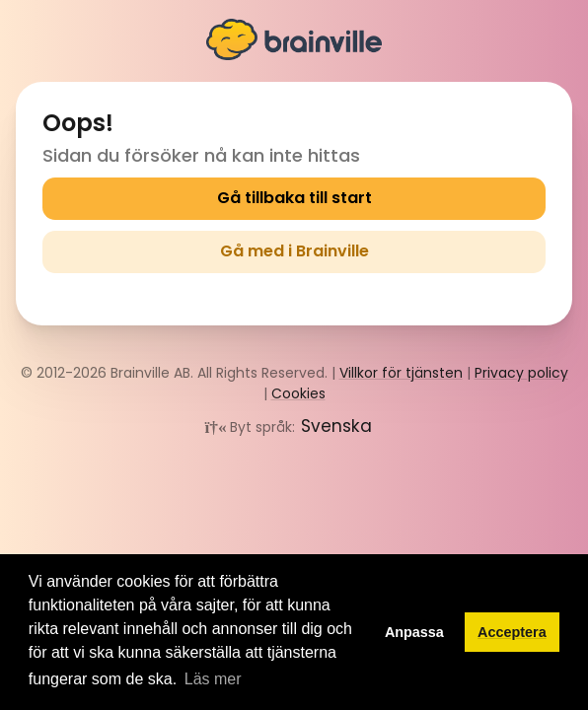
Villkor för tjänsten (401, 373)
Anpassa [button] (414, 632)
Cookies (298, 393)
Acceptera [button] (512, 632)
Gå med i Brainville (294, 251)
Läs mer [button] (213, 679)
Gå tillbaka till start (294, 198)
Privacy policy (521, 373)
